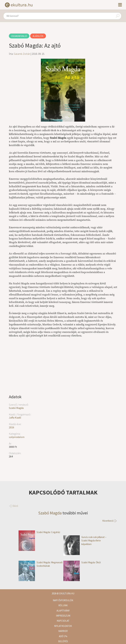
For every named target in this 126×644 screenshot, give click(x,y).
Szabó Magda (16, 408)
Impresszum (63, 616)
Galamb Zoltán (22, 54)
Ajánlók (38, 36)
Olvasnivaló (19, 36)
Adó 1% (63, 636)
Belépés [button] (63, 641)
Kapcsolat (63, 621)
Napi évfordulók (63, 600)
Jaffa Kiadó (15, 418)
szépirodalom (17, 437)
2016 (11, 427)
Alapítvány (63, 611)
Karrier (63, 631)
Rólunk (63, 605)
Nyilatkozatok (63, 626)
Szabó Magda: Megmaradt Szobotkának (41, 564)
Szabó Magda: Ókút (82, 562)
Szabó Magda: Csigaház (39, 532)
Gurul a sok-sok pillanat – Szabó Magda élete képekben (85, 541)
